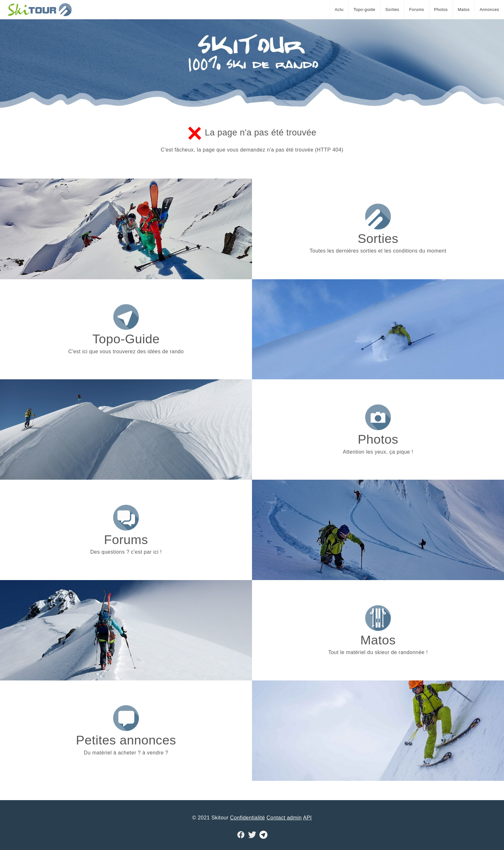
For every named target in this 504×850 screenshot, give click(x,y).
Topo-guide (364, 9)
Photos (441, 9)
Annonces (489, 9)
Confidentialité (248, 818)
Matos (464, 9)
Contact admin (284, 818)
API (307, 818)
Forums (417, 9)
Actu (339, 9)
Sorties (392, 9)
